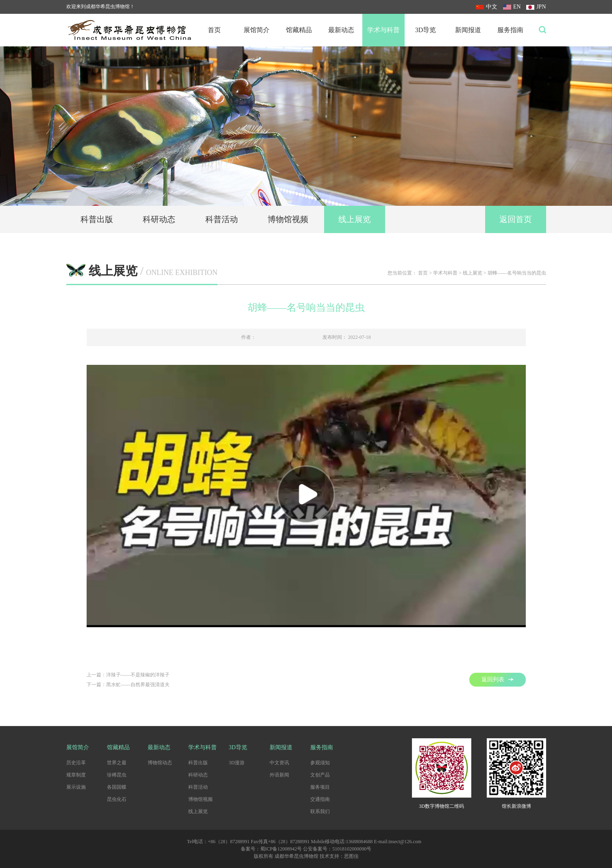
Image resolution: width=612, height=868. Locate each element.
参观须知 (320, 763)
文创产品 (320, 775)
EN (512, 7)
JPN (536, 7)
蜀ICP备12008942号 (281, 849)
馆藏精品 (299, 30)
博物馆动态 (160, 763)
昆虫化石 (117, 799)
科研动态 (159, 219)
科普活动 (222, 219)
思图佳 (351, 856)
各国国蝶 (117, 787)
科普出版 (97, 219)
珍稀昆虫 (117, 775)
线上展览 (355, 219)
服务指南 (510, 30)
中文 (487, 7)
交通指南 (320, 799)
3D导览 (426, 30)
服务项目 (320, 787)
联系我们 (320, 811)
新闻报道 (468, 30)
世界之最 (117, 763)
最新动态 (341, 30)
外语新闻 (279, 775)
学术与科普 (383, 30)
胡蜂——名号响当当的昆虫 (517, 273)
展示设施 (76, 787)
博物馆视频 (288, 219)
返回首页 (516, 219)
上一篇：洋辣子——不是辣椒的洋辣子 (128, 675)
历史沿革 (76, 763)
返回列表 (498, 679)
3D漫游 (237, 763)
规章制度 (76, 775)
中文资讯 (279, 763)
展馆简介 (257, 30)
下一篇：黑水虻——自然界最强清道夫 (128, 685)
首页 (214, 30)
